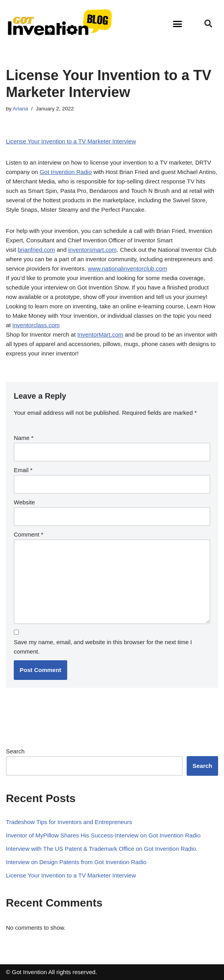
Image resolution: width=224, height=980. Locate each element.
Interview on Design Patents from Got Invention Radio (76, 862)
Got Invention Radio (66, 172)
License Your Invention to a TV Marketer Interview (71, 141)
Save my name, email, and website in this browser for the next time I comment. (103, 647)
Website (24, 502)
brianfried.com (36, 250)
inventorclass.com (36, 325)
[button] (178, 24)
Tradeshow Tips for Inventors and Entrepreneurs (69, 822)
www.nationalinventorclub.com (127, 268)
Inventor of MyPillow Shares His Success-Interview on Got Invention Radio (103, 835)
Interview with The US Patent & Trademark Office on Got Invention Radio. (102, 849)
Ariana (20, 109)
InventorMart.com (100, 334)
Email (23, 470)
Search (15, 751)
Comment (28, 534)
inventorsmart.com (92, 250)
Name (24, 438)
